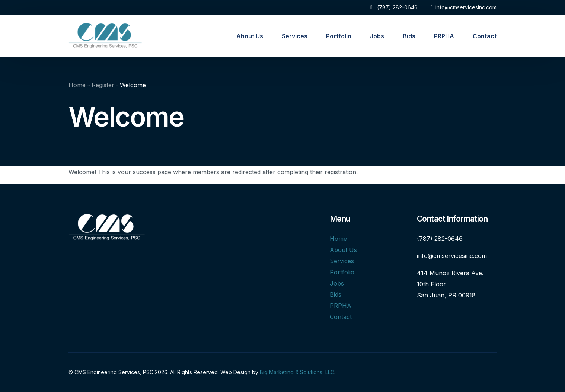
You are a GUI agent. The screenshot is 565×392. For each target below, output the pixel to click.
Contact (341, 317)
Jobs (337, 283)
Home (338, 239)
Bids (336, 294)
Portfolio (342, 272)
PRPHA (341, 306)
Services (342, 261)
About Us (343, 250)
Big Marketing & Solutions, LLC (297, 372)
